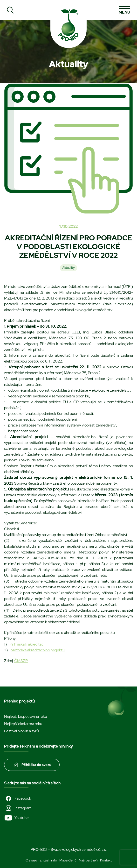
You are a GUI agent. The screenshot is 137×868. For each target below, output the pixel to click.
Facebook (18, 798)
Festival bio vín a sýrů (21, 731)
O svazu (31, 860)
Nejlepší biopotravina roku (26, 716)
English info (48, 860)
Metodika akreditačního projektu (38, 650)
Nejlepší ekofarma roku (23, 724)
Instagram (18, 808)
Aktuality (68, 268)
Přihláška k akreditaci (27, 644)
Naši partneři (88, 860)
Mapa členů (68, 860)
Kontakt (106, 860)
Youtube (16, 818)
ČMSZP (21, 661)
